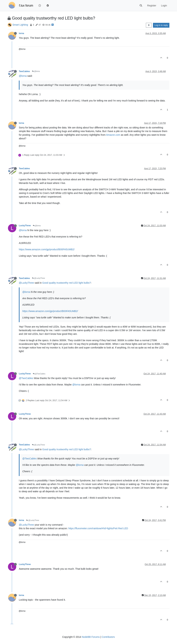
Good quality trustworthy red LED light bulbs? (67, 283)
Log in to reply (161, 25)
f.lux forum (26, 6)
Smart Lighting (20, 25)
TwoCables (24, 71)
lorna (21, 33)
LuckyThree (25, 226)
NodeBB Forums (91, 637)
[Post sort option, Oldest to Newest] (149, 25)
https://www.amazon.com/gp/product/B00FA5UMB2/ (47, 249)
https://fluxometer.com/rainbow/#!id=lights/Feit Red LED (98, 528)
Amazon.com (113, 135)
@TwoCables (39, 374)
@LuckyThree (38, 278)
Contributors (108, 637)
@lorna (36, 71)
